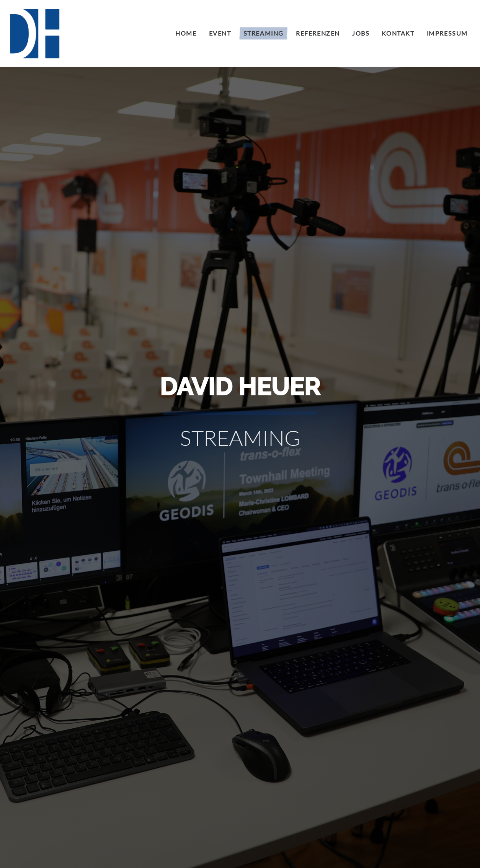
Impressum (447, 33)
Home (186, 33)
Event (220, 33)
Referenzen (318, 33)
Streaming (264, 33)
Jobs (361, 33)
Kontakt (398, 33)
